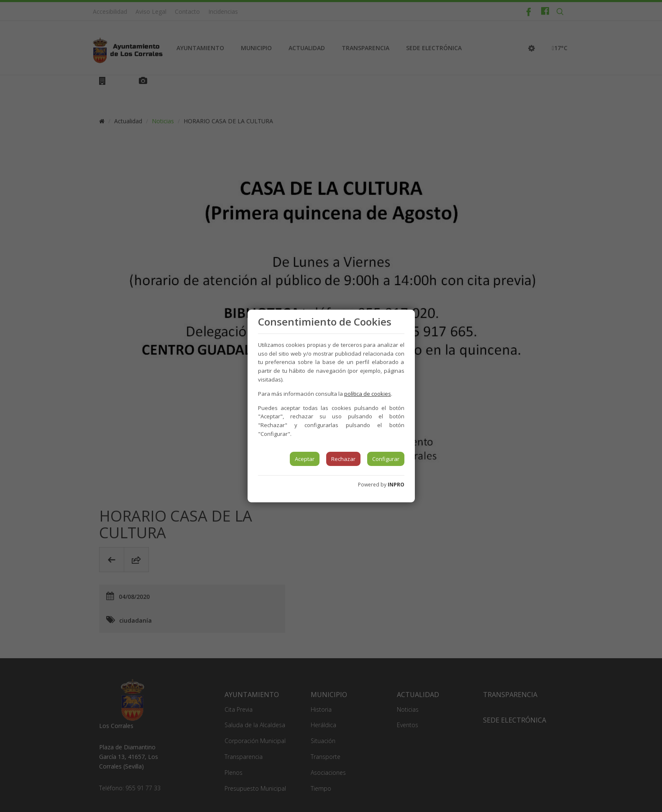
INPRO (396, 485)
